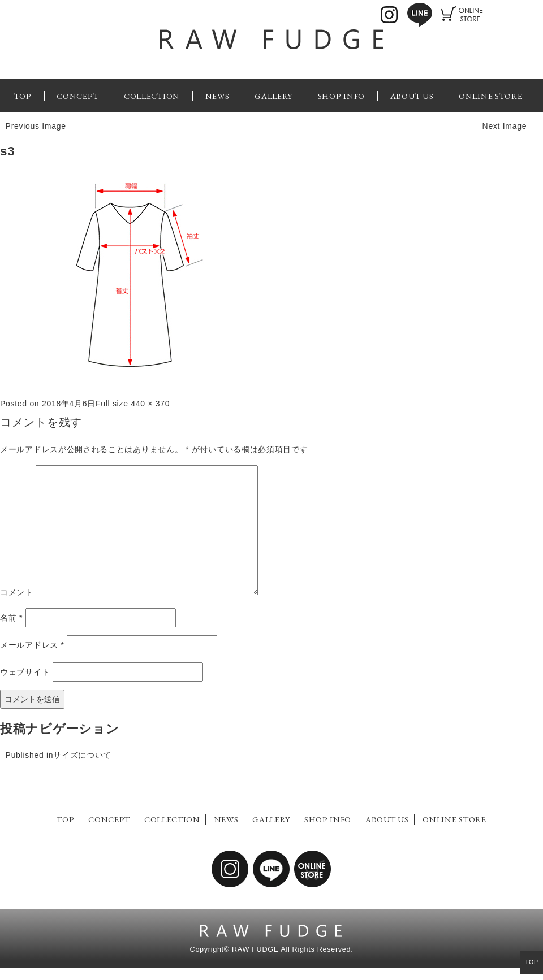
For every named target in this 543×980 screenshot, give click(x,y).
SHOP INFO (341, 96)
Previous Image (36, 126)
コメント (17, 592)
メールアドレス (32, 645)
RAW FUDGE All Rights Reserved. (292, 949)
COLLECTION (152, 96)
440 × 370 (150, 404)
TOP (23, 96)
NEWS (217, 96)
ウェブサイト (25, 672)
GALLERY (273, 96)
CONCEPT (77, 96)
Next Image (505, 126)
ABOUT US (412, 96)
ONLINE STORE (490, 96)
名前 (11, 618)
